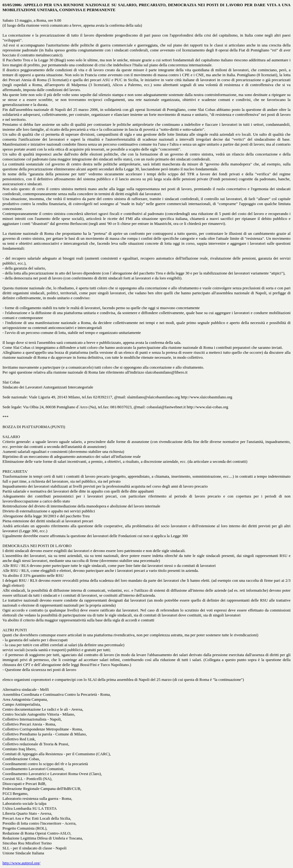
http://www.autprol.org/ (21, 863)
